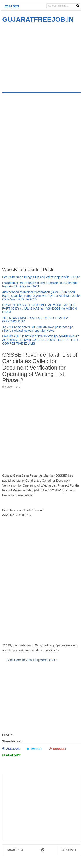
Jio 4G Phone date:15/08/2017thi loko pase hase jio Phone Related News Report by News (38, 329)
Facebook (11, 749)
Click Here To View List (22, 660)
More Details (48, 660)
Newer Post (15, 850)
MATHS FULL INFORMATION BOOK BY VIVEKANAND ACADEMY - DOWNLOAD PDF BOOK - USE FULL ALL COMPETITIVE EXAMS (41, 340)
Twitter (35, 749)
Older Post (69, 850)
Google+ (58, 749)
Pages (12, 6)
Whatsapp (11, 755)
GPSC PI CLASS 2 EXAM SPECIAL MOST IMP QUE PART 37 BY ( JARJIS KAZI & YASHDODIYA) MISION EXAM (40, 308)
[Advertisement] (39, 55)
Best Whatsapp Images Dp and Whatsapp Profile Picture (41, 277)
